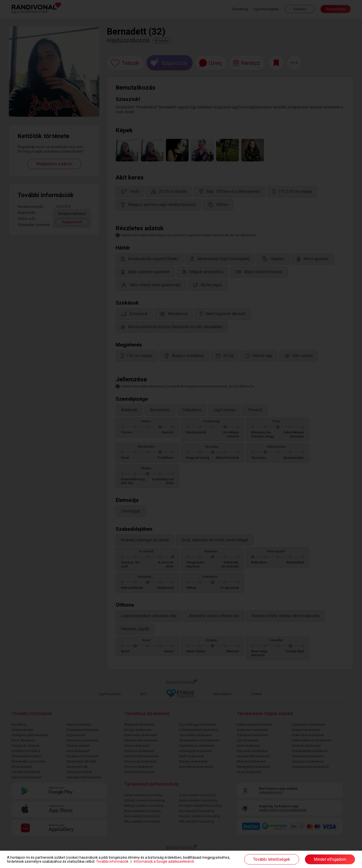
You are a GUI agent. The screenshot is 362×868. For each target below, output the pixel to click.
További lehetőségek (272, 859)
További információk (112, 861)
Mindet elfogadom (330, 859)
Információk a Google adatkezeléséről (164, 861)
